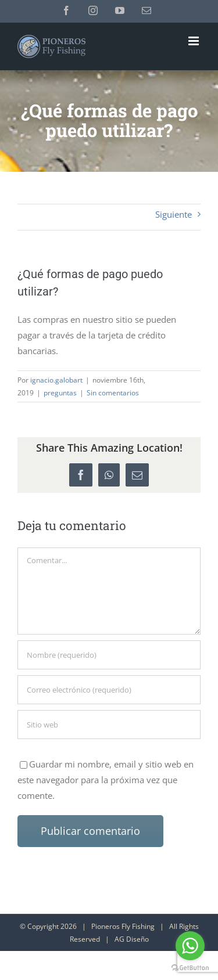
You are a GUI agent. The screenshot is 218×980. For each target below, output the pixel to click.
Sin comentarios (113, 393)
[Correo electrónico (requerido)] (109, 690)
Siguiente (174, 214)
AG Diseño (132, 939)
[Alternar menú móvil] (194, 41)
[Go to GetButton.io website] (190, 968)
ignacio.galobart (56, 380)
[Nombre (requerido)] (109, 655)
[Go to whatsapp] (190, 946)
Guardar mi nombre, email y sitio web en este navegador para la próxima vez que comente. (106, 780)
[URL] (109, 725)
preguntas (60, 393)
